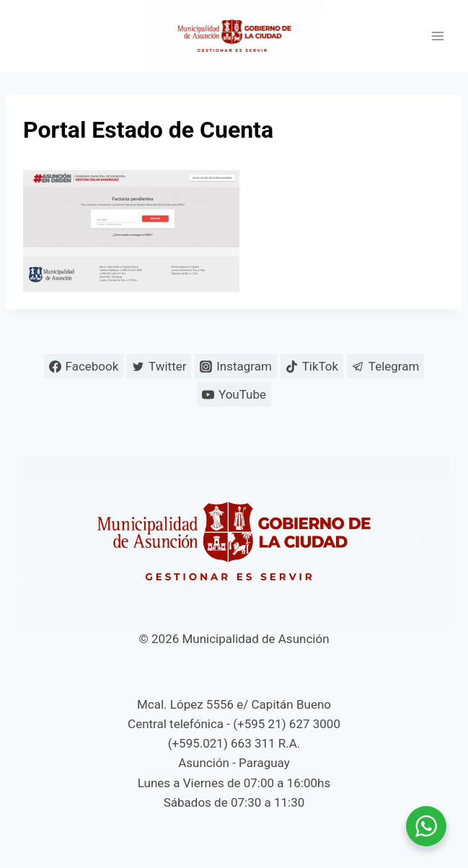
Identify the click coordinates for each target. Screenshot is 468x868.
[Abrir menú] (437, 36)
